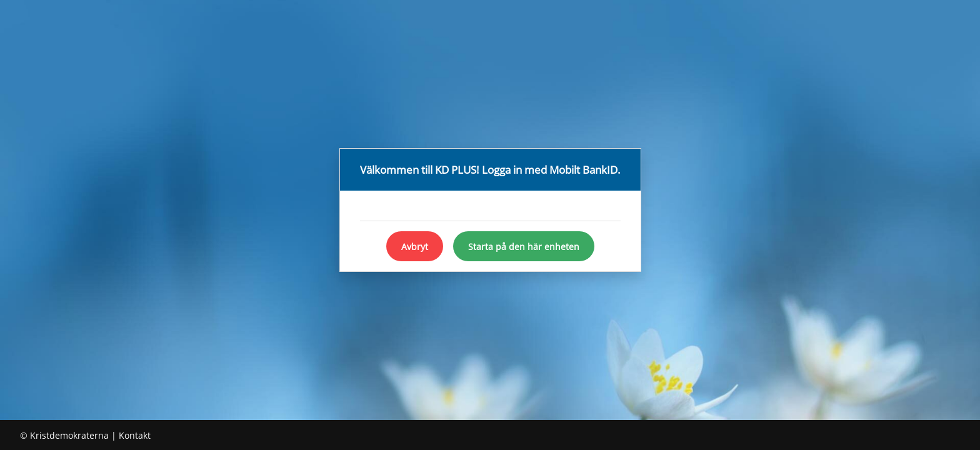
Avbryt (415, 247)
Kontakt (135, 435)
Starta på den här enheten (524, 247)
